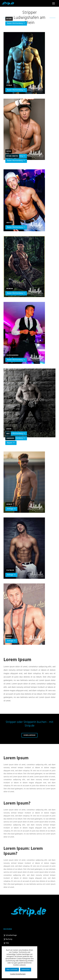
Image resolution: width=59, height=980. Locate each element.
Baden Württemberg (15, 23)
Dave (9, 429)
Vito (9, 151)
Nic (8, 434)
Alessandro (12, 355)
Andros (10, 438)
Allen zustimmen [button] (12, 970)
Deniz (9, 504)
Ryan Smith (12, 156)
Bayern (10, 443)
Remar (10, 289)
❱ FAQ (6, 943)
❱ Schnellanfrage (10, 935)
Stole (9, 85)
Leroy (9, 636)
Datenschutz (26, 970)
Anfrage (10, 509)
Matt (9, 223)
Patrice (10, 570)
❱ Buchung (8, 939)
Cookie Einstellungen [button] (18, 974)
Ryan (9, 19)
